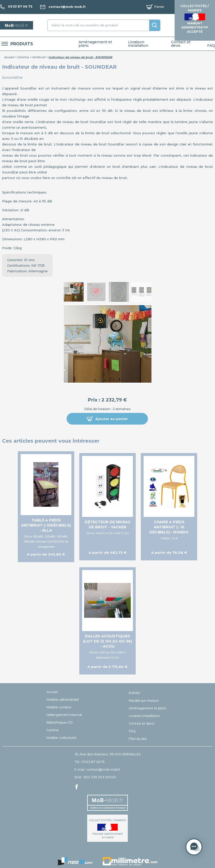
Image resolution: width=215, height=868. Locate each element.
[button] (107, 419)
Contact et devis (181, 44)
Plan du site (138, 739)
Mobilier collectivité (62, 738)
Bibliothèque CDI (60, 722)
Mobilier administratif (63, 700)
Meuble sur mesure (144, 701)
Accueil (9, 57)
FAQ (211, 46)
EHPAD (134, 693)
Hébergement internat (64, 715)
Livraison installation (138, 44)
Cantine (23, 57)
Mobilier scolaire (59, 707)
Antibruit (39, 57)
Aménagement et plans (95, 44)
